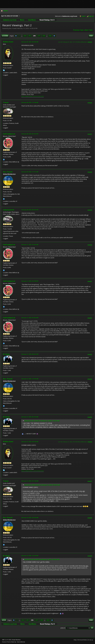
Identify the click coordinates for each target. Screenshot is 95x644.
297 (39, 36)
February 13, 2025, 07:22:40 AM (30, 481)
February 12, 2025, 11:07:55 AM (30, 379)
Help (75, 640)
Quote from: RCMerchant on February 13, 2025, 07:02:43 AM (42, 485)
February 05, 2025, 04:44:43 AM (30, 42)
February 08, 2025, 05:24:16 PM (30, 134)
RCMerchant (8, 42)
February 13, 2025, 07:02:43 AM (30, 442)
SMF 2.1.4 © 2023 (7, 640)
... (22, 36)
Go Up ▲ (90, 640)
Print (91, 36)
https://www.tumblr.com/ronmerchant (33, 96)
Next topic (89, 30)
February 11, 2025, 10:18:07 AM (30, 245)
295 (30, 36)
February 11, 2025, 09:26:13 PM (30, 354)
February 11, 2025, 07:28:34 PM (30, 318)
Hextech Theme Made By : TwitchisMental (14, 642)
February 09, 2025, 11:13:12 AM (30, 172)
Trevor (6, 103)
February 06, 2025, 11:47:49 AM (30, 102)
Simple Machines (16, 640)
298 (44, 36)
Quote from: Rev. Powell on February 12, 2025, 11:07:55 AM (42, 421)
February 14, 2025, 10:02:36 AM (30, 518)
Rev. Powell (8, 172)
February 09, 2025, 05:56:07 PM (30, 210)
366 (50, 36)
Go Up (4, 620)
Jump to (63, 628)
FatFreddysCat (9, 134)
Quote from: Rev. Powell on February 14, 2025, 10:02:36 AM (42, 559)
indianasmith (9, 210)
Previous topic (79, 30)
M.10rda (6, 354)
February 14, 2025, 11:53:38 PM (30, 556)
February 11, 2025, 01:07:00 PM (30, 281)
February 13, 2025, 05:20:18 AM (30, 417)
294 (25, 36)
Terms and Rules (82, 640)
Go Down (5, 36)
